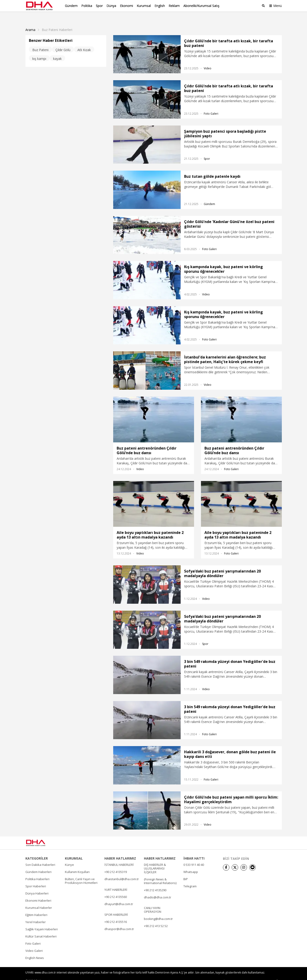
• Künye (213, 974)
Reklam (174, 6)
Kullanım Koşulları (77, 864)
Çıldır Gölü (63, 42)
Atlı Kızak (84, 42)
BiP (186, 872)
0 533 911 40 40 (194, 857)
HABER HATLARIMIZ (120, 851)
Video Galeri (34, 943)
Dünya (111, 6)
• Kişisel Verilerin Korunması (255, 974)
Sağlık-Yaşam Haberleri (42, 922)
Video (208, 61)
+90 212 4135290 (155, 883)
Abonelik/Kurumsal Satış (201, 6)
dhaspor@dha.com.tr (119, 922)
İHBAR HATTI (194, 851)
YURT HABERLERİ (116, 882)
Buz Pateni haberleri (57, 22)
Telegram (190, 879)
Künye (69, 857)
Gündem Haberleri (38, 864)
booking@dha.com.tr (158, 911)
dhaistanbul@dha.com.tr (122, 872)
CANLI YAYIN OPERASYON (153, 902)
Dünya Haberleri (37, 886)
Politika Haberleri (37, 872)
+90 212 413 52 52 (156, 919)
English (160, 6)
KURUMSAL (74, 851)
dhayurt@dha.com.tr (119, 897)
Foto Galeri (211, 106)
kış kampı (39, 51)
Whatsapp (191, 864)
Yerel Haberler (36, 915)
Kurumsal (144, 6)
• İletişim (228, 974)
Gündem (71, 6)
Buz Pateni (40, 42)
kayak (57, 51)
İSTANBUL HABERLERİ (119, 857)
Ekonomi (126, 6)
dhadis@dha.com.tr (158, 890)
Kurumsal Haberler (39, 900)
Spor (99, 6)
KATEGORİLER (37, 851)
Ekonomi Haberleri (38, 893)
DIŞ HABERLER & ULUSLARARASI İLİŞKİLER (155, 861)
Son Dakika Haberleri (40, 857)
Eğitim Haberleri (36, 907)
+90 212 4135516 (116, 914)
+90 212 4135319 (116, 864)
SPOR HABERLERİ (116, 907)
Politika (87, 6)
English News (35, 950)
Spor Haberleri (36, 879)
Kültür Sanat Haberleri (41, 929)
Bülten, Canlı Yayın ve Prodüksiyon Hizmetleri (81, 873)
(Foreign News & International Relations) (160, 874)
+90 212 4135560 (116, 889)
